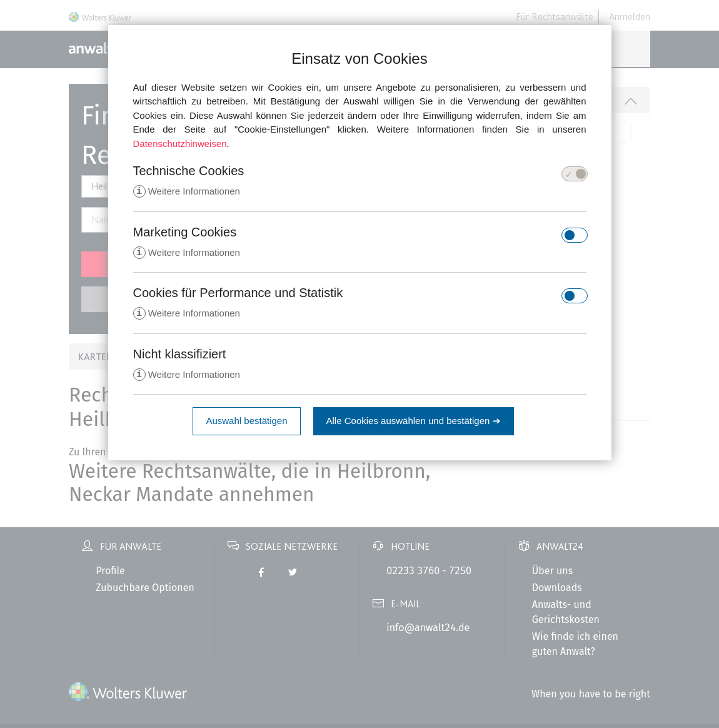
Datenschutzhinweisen (180, 144)
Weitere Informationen (187, 192)
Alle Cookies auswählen (414, 423)
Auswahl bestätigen (246, 423)
